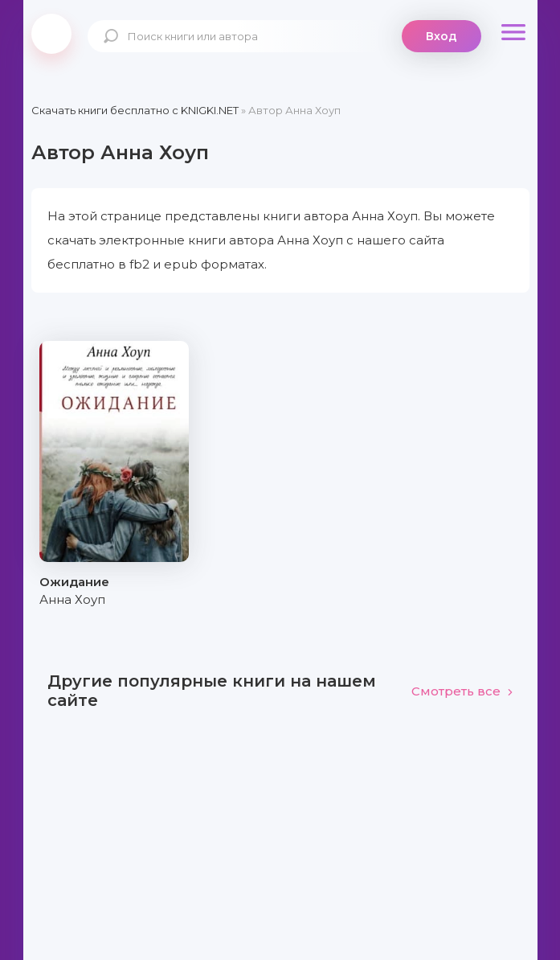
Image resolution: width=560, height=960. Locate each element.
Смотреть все (462, 691)
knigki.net (51, 34)
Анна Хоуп (72, 599)
